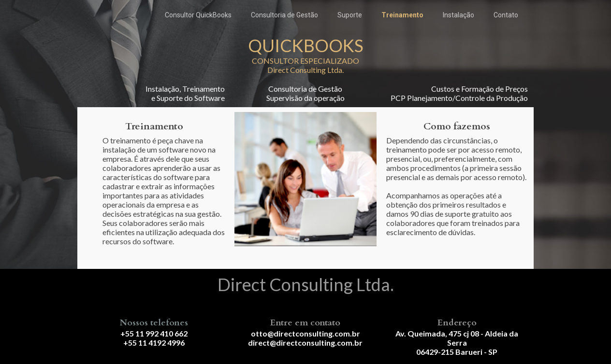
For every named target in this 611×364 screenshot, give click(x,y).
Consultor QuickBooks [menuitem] (198, 15)
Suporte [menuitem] (350, 15)
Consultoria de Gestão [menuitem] (284, 15)
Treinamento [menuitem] (402, 15)
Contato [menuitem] (506, 15)
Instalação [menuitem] (458, 15)
